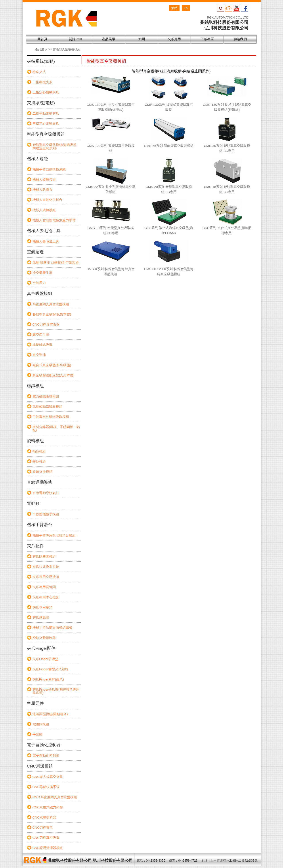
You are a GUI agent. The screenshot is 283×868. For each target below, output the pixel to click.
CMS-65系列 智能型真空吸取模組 (169, 146)
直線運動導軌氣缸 (46, 493)
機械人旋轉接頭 (44, 179)
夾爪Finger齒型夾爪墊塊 (51, 669)
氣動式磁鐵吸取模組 (47, 407)
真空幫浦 (39, 355)
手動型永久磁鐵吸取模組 (51, 417)
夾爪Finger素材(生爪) (48, 679)
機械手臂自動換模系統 (49, 169)
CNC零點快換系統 (46, 787)
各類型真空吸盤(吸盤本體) (52, 314)
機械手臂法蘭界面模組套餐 (52, 628)
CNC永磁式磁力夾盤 (48, 807)
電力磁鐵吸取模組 (46, 396)
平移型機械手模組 (46, 514)
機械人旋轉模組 (44, 210)
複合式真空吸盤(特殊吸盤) (52, 365)
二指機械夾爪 (42, 82)
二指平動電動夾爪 (46, 113)
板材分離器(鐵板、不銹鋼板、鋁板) (56, 428)
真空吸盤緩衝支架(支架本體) (54, 375)
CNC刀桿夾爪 (43, 827)
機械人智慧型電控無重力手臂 (54, 220)
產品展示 (41, 49)
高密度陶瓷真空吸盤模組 (51, 304)
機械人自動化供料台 (47, 200)
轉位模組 (39, 461)
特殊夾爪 (39, 72)
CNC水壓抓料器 (44, 817)
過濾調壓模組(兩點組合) (50, 714)
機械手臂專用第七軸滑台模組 (54, 535)
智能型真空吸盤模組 (67, 49)
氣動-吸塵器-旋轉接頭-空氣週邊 (56, 262)
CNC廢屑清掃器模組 (48, 848)
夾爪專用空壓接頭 (46, 577)
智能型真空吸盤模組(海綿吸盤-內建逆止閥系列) (55, 146)
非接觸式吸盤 (42, 345)
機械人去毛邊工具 (46, 241)
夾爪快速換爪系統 (46, 567)
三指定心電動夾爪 (46, 124)
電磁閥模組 (41, 724)
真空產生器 (41, 335)
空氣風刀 (39, 283)
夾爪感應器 (41, 617)
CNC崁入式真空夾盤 (48, 777)
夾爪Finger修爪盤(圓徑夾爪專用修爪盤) (56, 691)
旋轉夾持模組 (42, 472)
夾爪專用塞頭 (42, 607)
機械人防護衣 (42, 190)
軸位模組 (39, 451)
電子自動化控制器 (46, 755)
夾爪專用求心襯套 (46, 597)
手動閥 (37, 734)
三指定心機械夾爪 (46, 92)
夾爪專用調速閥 (44, 587)
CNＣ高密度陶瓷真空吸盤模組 (55, 797)
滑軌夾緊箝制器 (44, 638)
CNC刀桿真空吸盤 (46, 324)
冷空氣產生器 (42, 273)
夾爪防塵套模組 (44, 556)
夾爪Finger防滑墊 (46, 659)
